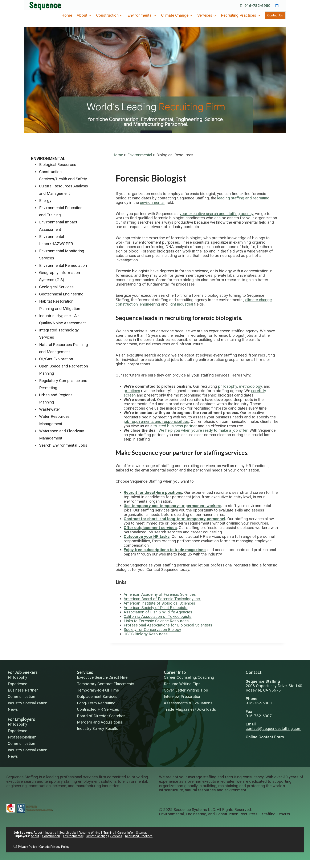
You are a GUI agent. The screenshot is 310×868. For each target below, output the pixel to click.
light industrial (181, 304)
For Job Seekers (23, 672)
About (38, 833)
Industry (51, 833)
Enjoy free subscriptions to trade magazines (165, 550)
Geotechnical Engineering (61, 294)
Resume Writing (90, 833)
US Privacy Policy (25, 847)
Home (67, 15)
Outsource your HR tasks (147, 536)
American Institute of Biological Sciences (159, 603)
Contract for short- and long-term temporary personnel (174, 519)
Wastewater (50, 409)
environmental (152, 202)
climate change (258, 300)
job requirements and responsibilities (156, 421)
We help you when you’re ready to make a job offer (203, 430)
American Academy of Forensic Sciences (160, 594)
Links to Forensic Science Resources (156, 621)
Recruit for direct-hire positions (153, 492)
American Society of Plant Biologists (156, 608)
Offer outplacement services (150, 528)
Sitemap (142, 833)
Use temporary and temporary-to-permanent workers (172, 506)
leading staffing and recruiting (243, 198)
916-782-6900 (259, 703)
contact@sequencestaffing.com (274, 728)
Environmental (140, 155)
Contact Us (275, 15)
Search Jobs (68, 833)
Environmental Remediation (63, 265)
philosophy (228, 386)
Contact (254, 672)
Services (85, 672)
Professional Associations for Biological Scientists (168, 625)
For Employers (21, 719)
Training (109, 833)
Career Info (175, 672)
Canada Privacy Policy (54, 847)
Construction (51, 836)
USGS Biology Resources (146, 634)
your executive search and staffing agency (216, 214)
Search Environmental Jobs (63, 445)
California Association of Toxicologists (158, 616)
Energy (45, 201)
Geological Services (56, 287)
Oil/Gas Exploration (56, 359)
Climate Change (97, 836)
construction (127, 304)
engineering (150, 304)
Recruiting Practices (139, 836)
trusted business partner (175, 426)
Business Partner (23, 690)
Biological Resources (58, 165)
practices (132, 391)
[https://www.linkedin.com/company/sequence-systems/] (277, 5)
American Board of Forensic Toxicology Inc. (162, 599)
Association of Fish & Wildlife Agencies (158, 612)
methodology (250, 386)
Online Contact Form (265, 737)
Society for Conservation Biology (152, 630)
